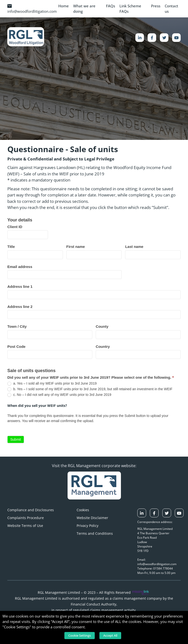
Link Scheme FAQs (130, 9)
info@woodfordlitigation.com (32, 9)
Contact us (171, 9)
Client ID (15, 227)
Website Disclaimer (92, 518)
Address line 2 (20, 307)
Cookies (83, 510)
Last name (134, 247)
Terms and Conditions (95, 533)
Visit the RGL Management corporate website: (94, 466)
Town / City (17, 326)
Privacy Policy (88, 526)
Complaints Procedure (26, 518)
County (102, 326)
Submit (16, 439)
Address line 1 (20, 286)
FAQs (111, 6)
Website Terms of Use (25, 526)
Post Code (16, 346)
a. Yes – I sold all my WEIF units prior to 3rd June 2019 (52, 383)
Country (103, 346)
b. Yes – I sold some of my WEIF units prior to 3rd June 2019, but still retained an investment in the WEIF (90, 389)
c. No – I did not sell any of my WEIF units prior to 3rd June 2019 (59, 395)
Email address (20, 267)
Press (156, 6)
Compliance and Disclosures (31, 510)
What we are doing (84, 9)
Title (11, 247)
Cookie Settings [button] (80, 635)
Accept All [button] (110, 635)
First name (76, 247)
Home (64, 6)
